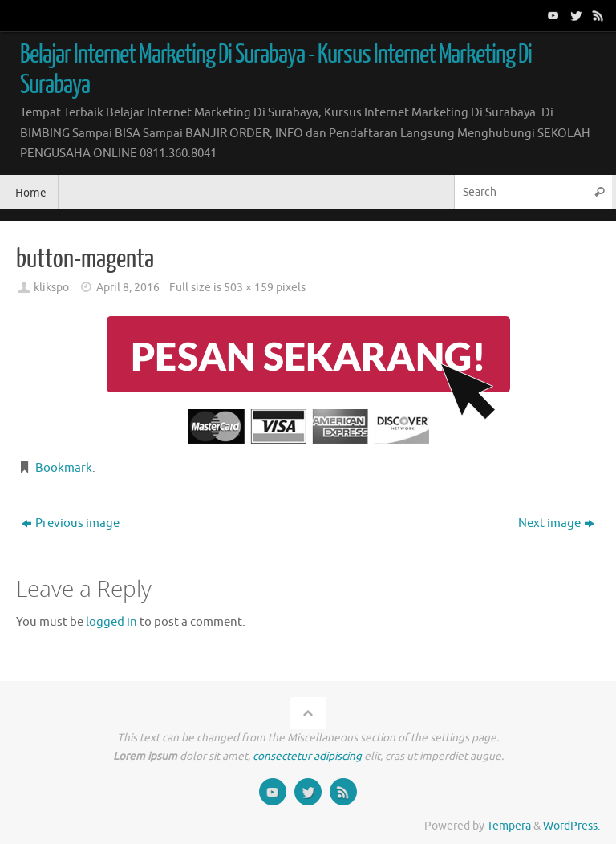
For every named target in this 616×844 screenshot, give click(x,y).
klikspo (51, 288)
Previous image (71, 523)
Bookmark (64, 468)
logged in (111, 622)
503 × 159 (249, 288)
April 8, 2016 (128, 288)
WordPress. (571, 826)
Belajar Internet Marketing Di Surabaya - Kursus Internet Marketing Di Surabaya (276, 70)
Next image (556, 523)
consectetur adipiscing (307, 756)
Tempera (509, 826)
